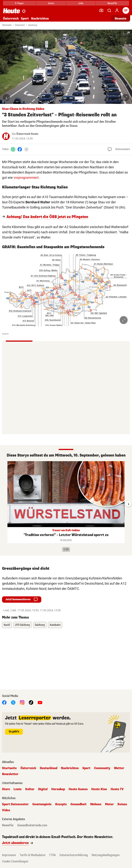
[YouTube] (40, 702)
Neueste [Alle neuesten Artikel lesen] (121, 19)
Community (102, 768)
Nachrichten (40, 19)
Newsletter (10, 774)
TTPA (52, 855)
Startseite (7, 25)
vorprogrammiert (26, 178)
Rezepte (61, 804)
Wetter (119, 768)
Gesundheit (78, 804)
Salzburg (33, 25)
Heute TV (117, 789)
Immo (51, 3)
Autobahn (55, 625)
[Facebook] (20, 149)
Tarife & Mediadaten (33, 855)
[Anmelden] (117, 10)
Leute (18, 789)
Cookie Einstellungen (15, 861)
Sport (25, 19)
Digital (43, 789)
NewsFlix (112, 3)
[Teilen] (26, 149)
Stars (6, 789)
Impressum (9, 855)
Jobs (81, 3)
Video (6, 810)
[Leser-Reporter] (101, 10)
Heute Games (78, 789)
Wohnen (96, 804)
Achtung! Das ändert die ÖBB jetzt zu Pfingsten (47, 217)
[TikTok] (31, 702)
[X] (13, 702)
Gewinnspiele (42, 804)
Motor (109, 804)
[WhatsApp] (13, 149)
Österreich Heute (27, 134)
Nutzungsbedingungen (106, 855)
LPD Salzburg (22, 625)
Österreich (11, 19)
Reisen (122, 804)
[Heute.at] (12, 11)
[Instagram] (22, 702)
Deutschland (49, 768)
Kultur (30, 789)
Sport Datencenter (15, 804)
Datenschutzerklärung (74, 855)
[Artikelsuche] (109, 10)
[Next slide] (128, 504)
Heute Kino (99, 789)
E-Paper (19, 3)
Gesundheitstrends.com (32, 825)
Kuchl (7, 625)
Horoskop (58, 789)
